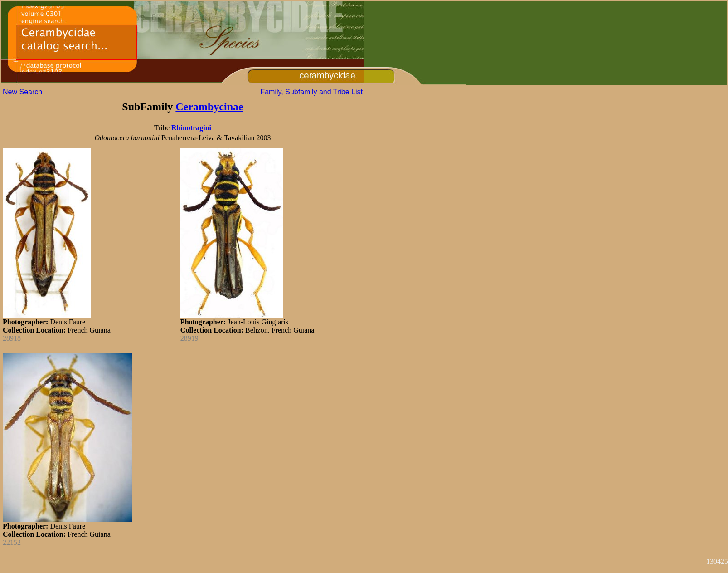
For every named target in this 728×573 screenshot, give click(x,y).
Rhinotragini (191, 128)
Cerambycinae (209, 107)
